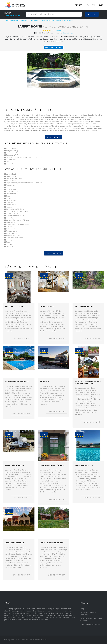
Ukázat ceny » (53, 137)
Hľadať (92, 14)
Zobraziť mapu (68, 33)
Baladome (44, 382)
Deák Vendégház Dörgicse (52, 465)
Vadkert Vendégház (14, 543)
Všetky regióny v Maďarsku (90, 624)
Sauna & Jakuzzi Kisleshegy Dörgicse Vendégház (88, 383)
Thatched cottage (14, 307)
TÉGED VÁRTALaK (47, 307)
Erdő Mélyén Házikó (84, 307)
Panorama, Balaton (84, 465)
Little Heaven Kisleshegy (52, 543)
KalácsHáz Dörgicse (15, 465)
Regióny (79, 5)
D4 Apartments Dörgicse (17, 382)
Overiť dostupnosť (54, 47)
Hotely (94, 5)
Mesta (87, 5)
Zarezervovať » (53, 253)
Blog (101, 5)
